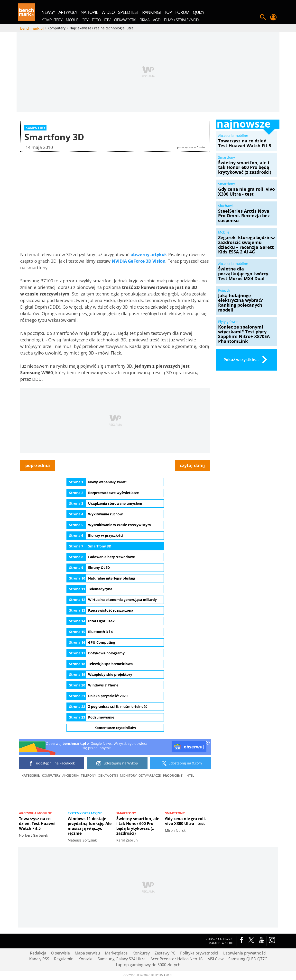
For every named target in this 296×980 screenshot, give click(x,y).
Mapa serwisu (87, 953)
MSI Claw (215, 959)
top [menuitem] (168, 12)
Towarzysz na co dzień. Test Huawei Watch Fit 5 (37, 824)
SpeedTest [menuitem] (128, 12)
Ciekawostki (108, 775)
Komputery (51, 775)
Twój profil (273, 17)
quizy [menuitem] (199, 12)
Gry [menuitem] (85, 20)
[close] (208, 743)
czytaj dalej (192, 465)
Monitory (128, 775)
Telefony (88, 775)
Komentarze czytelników (115, 728)
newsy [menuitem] (48, 12)
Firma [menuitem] (144, 20)
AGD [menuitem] (157, 20)
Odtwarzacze (150, 775)
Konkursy (141, 953)
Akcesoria (71, 775)
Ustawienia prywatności (245, 953)
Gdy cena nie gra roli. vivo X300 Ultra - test (185, 821)
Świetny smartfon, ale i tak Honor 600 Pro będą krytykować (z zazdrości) (138, 826)
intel (190, 775)
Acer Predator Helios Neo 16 (176, 959)
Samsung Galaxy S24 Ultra (122, 959)
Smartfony (126, 813)
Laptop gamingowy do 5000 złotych (148, 965)
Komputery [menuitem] (52, 20)
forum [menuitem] (182, 12)
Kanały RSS (39, 959)
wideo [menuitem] (108, 12)
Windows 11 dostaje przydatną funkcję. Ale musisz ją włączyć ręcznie (90, 826)
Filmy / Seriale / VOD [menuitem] (181, 20)
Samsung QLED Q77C (248, 959)
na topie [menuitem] (89, 12)
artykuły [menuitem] (68, 12)
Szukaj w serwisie (263, 17)
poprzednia (38, 465)
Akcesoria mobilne (35, 813)
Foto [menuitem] (96, 20)
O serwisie (60, 953)
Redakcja (38, 953)
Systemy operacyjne (85, 813)
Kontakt (86, 959)
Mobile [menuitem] (72, 20)
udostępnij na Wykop (117, 763)
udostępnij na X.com (181, 763)
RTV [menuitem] (107, 20)
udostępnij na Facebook (52, 763)
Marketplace (116, 953)
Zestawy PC (165, 953)
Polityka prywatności (199, 953)
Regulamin (64, 959)
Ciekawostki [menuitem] (125, 20)
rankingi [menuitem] (151, 12)
